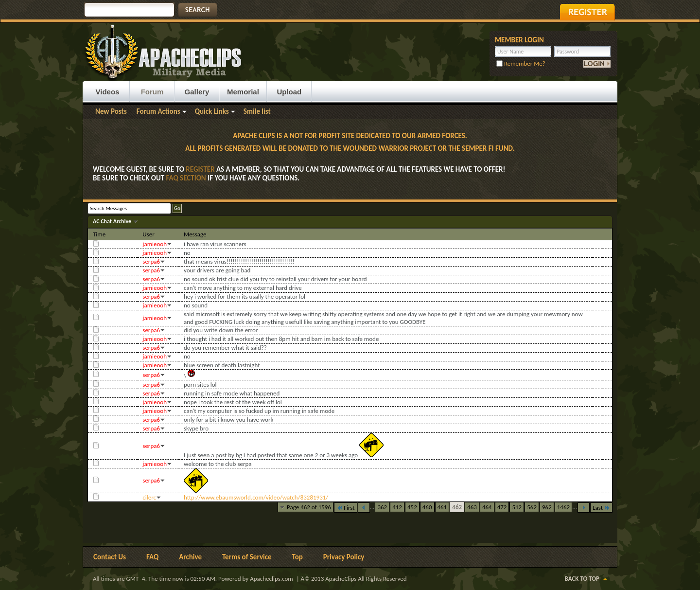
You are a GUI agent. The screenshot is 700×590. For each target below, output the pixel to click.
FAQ (152, 557)
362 (382, 507)
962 (547, 507)
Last (601, 508)
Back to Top (582, 579)
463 (472, 507)
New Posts (111, 111)
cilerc (149, 497)
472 (502, 507)
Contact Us (110, 557)
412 (397, 507)
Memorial (243, 92)
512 (517, 507)
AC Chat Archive (113, 221)
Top (297, 557)
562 (532, 507)
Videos (108, 92)
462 (457, 507)
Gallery (197, 92)
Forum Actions (158, 111)
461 (442, 507)
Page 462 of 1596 (309, 507)
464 (487, 507)
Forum (152, 92)
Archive (190, 557)
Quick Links (212, 111)
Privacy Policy (344, 557)
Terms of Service (247, 557)
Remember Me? (521, 63)
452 (412, 507)
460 (427, 507)
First (346, 508)
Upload (289, 92)
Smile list (257, 111)
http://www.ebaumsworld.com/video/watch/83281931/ (256, 497)
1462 (563, 507)
